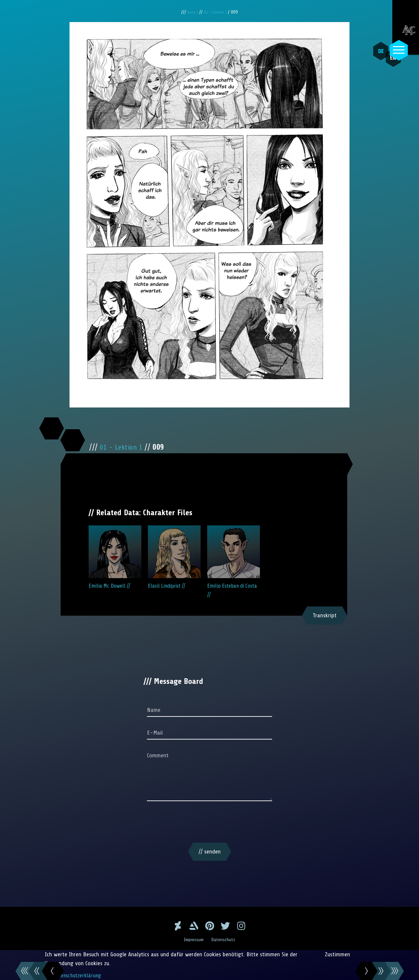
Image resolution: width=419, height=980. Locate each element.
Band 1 (192, 12)
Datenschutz (225, 939)
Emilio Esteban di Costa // (234, 562)
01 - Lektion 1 (217, 12)
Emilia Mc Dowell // (115, 557)
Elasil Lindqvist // (174, 557)
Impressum (193, 939)
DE (376, 51)
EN (384, 66)
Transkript (325, 615)
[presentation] (209, 823)
